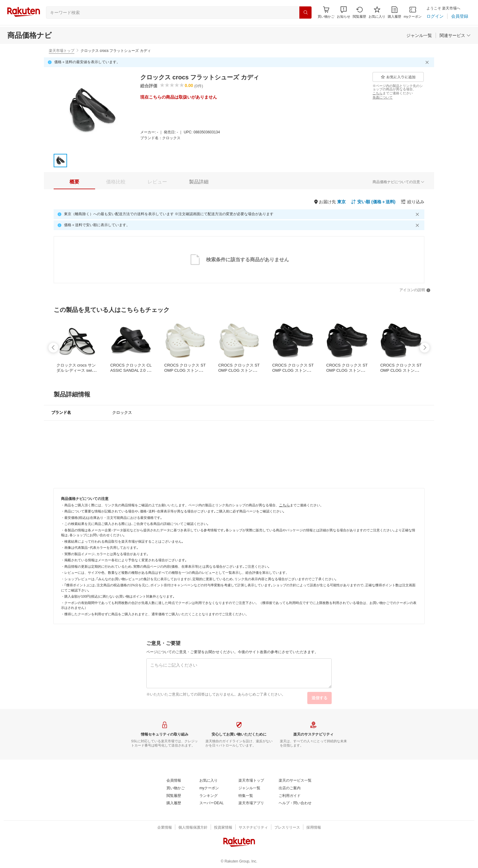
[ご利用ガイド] (290, 796)
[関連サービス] (455, 35)
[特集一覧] (246, 796)
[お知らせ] (344, 12)
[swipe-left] (53, 348)
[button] (344, 12)
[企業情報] (165, 828)
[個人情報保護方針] (193, 828)
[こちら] (378, 93)
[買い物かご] (176, 788)
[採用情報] (314, 828)
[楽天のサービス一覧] (295, 781)
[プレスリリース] (287, 828)
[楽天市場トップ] (251, 781)
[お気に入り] (377, 12)
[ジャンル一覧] (419, 35)
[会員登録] (460, 16)
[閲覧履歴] (359, 12)
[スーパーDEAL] (211, 803)
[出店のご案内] (290, 788)
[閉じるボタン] (428, 62)
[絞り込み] (412, 202)
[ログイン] (435, 16)
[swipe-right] (425, 348)
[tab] (74, 182)
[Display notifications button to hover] (326, 12)
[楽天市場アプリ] (251, 803)
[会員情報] (174, 781)
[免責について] (383, 97)
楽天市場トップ (62, 51)
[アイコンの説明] (415, 290)
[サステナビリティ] (253, 828)
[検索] (305, 13)
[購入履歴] (394, 12)
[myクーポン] (413, 12)
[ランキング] (209, 796)
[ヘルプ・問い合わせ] (295, 803)
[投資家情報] (223, 828)
